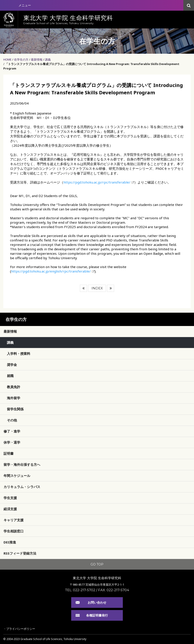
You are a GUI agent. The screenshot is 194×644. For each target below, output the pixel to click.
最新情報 (37, 59)
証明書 (9, 453)
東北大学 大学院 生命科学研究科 (97, 578)
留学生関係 (15, 409)
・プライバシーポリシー (19, 629)
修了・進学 (12, 431)
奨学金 (12, 365)
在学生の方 (21, 59)
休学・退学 (12, 442)
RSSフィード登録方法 (20, 553)
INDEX (97, 288)
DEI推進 (10, 542)
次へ (111, 288)
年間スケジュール (17, 476)
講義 (48, 59)
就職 (10, 376)
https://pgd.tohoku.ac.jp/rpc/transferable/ (97, 182)
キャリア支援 (14, 520)
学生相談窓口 (14, 531)
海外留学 (14, 398)
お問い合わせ (97, 602)
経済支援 (10, 509)
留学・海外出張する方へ (22, 464)
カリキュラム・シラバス (22, 487)
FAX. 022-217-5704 (114, 590)
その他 (12, 420)
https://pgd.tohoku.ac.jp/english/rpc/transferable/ (51, 271)
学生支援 (10, 498)
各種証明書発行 (97, 615)
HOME (7, 59)
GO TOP (97, 564)
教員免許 (14, 387)
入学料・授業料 (19, 354)
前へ (83, 288)
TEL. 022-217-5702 (80, 590)
